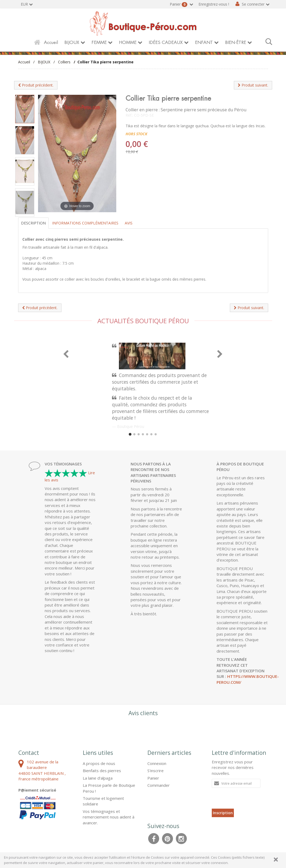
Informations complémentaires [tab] (85, 223)
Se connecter (253, 4)
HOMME (128, 42)
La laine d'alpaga (98, 778)
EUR (24, 4)
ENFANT (204, 42)
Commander (159, 785)
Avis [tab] (129, 223)
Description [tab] (33, 223)
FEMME (99, 42)
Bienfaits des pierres (102, 771)
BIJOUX (72, 42)
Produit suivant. (253, 85)
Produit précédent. (36, 85)
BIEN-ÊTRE (236, 42)
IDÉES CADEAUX (166, 42)
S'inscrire (156, 771)
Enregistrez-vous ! (214, 4)
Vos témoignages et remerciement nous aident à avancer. (109, 817)
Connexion (157, 763)
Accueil (51, 42)
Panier (179, 4)
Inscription (223, 813)
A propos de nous (99, 763)
